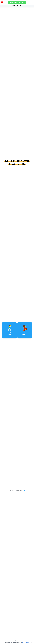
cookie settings (26, 642)
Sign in (24, 491)
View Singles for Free (17, 2)
